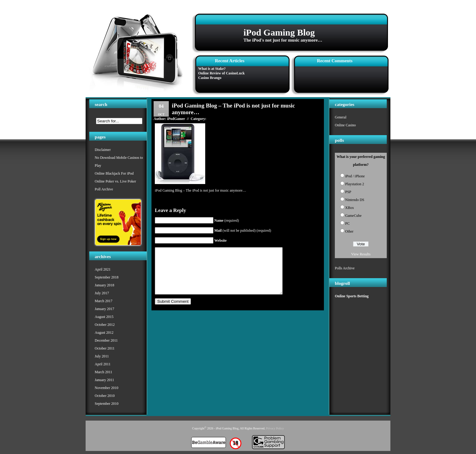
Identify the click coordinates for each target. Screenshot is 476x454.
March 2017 (104, 301)
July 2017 (102, 293)
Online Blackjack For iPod (114, 173)
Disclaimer (103, 150)
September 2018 (107, 277)
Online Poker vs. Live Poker (115, 181)
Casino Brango (210, 78)
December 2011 (106, 340)
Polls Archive (345, 268)
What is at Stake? (212, 69)
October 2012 (105, 325)
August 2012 (104, 333)
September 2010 (107, 404)
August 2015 (104, 317)
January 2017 (104, 309)
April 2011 (103, 364)
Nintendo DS (355, 200)
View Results (361, 254)
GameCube (353, 216)
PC (347, 224)
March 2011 (104, 372)
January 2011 (104, 380)
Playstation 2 (355, 184)
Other (349, 231)
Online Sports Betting (352, 296)
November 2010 (107, 388)
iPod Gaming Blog (279, 32)
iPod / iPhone (355, 176)
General (341, 117)
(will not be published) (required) (243, 230)
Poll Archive (104, 189)
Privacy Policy (275, 428)
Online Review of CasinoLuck (221, 73)
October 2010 (105, 396)
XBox (350, 208)
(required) (227, 220)
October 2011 (105, 348)
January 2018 (104, 285)
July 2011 (102, 356)
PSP (348, 192)
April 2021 (103, 269)
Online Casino (345, 125)
